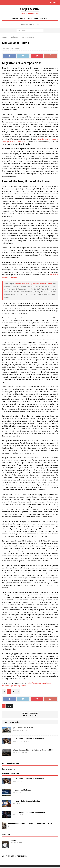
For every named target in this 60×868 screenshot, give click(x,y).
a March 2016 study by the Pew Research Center (33, 284)
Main (10, 706)
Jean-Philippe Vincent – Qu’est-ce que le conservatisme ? (31, 823)
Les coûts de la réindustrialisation (26, 801)
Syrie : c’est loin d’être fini (23, 728)
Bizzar (19, 49)
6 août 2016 (9, 49)
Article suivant (30, 716)
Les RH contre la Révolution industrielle (28, 739)
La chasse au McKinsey (22, 790)
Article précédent (30, 713)
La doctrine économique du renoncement (29, 812)
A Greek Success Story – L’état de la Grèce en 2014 (33, 750)
